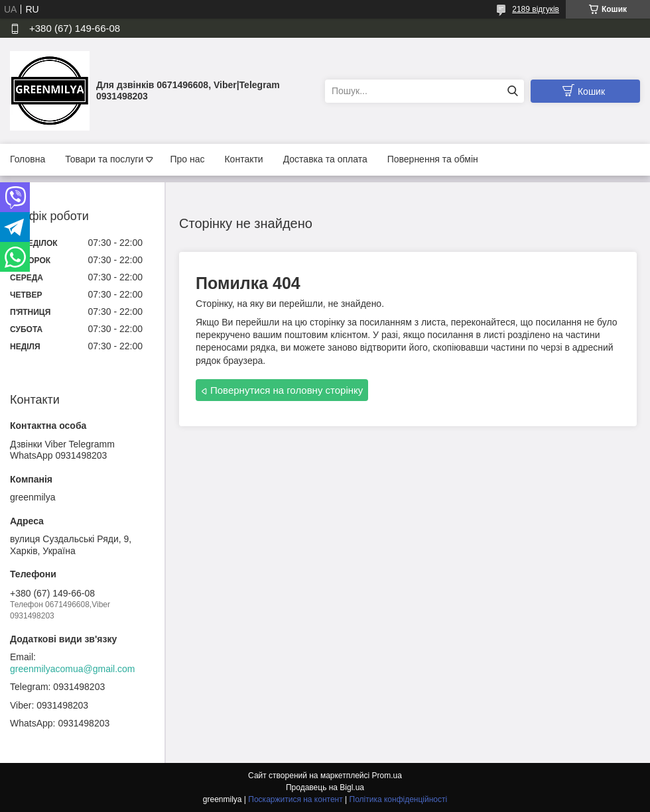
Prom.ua (387, 776)
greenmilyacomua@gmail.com (73, 669)
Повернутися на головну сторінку (287, 390)
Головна (28, 159)
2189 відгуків (536, 9)
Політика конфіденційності (399, 799)
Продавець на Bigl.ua (325, 787)
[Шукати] (512, 91)
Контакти (243, 159)
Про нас (187, 159)
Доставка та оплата (325, 159)
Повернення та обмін (433, 159)
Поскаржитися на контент (295, 799)
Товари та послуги (104, 159)
